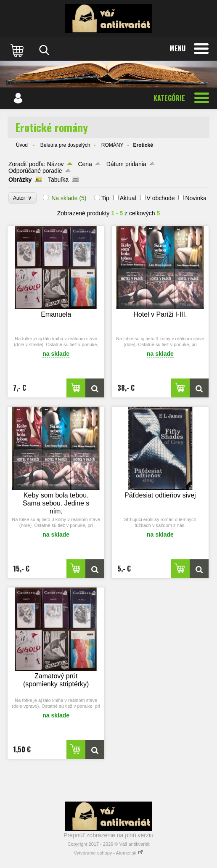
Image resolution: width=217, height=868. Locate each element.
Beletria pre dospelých (65, 145)
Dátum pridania (126, 164)
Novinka (196, 198)
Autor (22, 198)
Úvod (22, 145)
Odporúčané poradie (35, 171)
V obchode (161, 198)
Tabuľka (58, 180)
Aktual (128, 198)
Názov (56, 164)
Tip (105, 198)
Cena (85, 164)
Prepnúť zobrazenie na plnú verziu (108, 835)
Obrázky (20, 180)
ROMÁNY (112, 145)
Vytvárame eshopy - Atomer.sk (109, 853)
